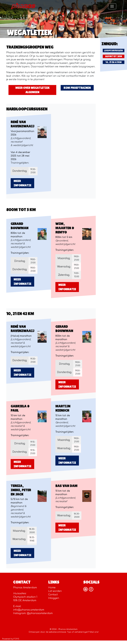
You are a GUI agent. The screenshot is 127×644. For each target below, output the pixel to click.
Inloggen (54, 598)
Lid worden (55, 591)
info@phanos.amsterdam (29, 610)
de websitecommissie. (56, 632)
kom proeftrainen (77, 88)
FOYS (16, 639)
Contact (53, 595)
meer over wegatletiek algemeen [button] (32, 90)
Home (52, 588)
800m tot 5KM (114, 56)
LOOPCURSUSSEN (114, 50)
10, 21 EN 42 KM (114, 62)
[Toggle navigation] (112, 6)
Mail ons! (94, 632)
